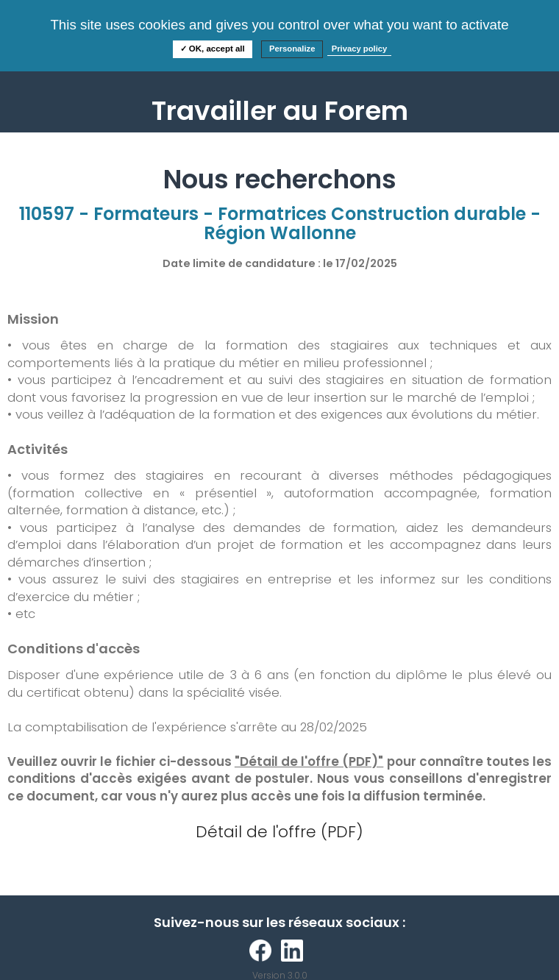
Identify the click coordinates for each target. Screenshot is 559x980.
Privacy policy (360, 49)
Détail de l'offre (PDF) (279, 832)
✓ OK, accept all (213, 49)
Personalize (292, 49)
